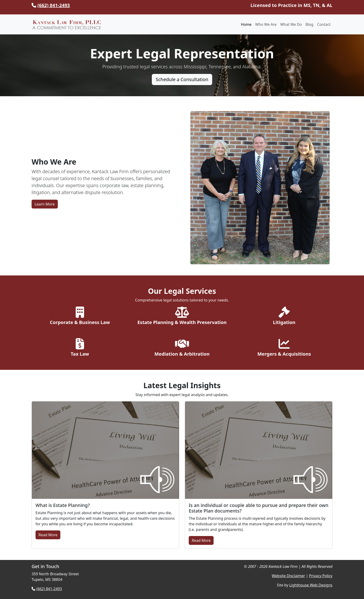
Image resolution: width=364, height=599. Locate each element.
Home (246, 24)
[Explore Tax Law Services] (80, 348)
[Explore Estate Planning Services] (182, 317)
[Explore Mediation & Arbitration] (182, 348)
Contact (324, 24)
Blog (309, 24)
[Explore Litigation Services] (284, 317)
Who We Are (266, 24)
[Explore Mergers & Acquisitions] (284, 348)
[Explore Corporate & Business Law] (80, 317)
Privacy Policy (321, 576)
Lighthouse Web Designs (311, 585)
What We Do (291, 24)
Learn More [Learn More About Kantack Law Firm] (45, 204)
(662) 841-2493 (54, 5)
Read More (48, 535)
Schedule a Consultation (182, 79)
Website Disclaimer (288, 576)
